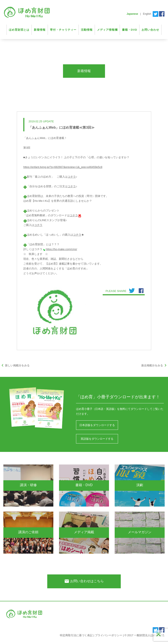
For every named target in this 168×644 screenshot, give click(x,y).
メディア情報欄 (107, 30)
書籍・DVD (130, 30)
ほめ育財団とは (19, 30)
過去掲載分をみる (155, 365)
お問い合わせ (150, 30)
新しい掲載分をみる (15, 365)
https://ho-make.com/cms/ (61, 249)
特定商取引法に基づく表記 (76, 635)
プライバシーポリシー (109, 635)
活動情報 (87, 30)
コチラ (72, 177)
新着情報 (40, 30)
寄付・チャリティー (63, 30)
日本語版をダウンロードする (97, 425)
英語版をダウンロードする (97, 439)
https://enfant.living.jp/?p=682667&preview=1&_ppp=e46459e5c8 (63, 167)
